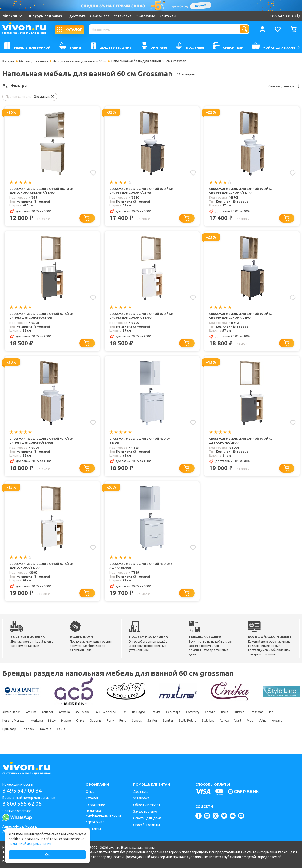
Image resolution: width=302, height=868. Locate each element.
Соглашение (95, 805)
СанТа (157, 738)
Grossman (10, 729)
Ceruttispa (204, 721)
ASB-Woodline (124, 721)
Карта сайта (95, 822)
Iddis (29, 729)
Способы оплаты (147, 825)
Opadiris (149, 729)
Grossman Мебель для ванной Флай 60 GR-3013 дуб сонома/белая (141, 321)
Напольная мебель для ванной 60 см (87, 61)
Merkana (78, 729)
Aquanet (54, 721)
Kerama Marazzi (52, 729)
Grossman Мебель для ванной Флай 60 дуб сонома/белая (37, 574)
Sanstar (237, 729)
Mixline (113, 729)
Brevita (184, 721)
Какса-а (138, 738)
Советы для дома (147, 818)
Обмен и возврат (147, 805)
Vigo (39, 738)
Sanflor (218, 729)
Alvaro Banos (12, 721)
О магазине (146, 16)
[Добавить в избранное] (93, 172)
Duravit (282, 721)
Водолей (118, 738)
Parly (167, 729)
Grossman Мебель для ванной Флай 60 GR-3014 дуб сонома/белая (240, 191)
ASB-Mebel (97, 721)
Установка (123, 16)
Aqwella (74, 721)
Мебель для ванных (36, 61)
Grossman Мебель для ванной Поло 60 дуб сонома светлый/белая (37, 193)
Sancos (199, 729)
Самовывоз (100, 16)
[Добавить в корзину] (89, 223)
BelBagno (163, 721)
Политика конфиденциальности (103, 813)
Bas (146, 721)
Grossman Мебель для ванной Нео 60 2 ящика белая (141, 574)
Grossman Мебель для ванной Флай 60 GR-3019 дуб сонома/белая (41, 447)
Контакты (168, 16)
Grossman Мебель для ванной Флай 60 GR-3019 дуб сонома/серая (240, 321)
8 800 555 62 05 (24, 804)
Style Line (284, 729)
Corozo (247, 721)
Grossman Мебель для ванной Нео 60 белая (141, 447)
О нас (90, 792)
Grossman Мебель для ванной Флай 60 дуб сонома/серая (237, 447)
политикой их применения (30, 844)
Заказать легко (145, 812)
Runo (182, 729)
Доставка (78, 16)
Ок (47, 855)
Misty (96, 729)
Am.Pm (35, 721)
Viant (24, 738)
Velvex (7, 738)
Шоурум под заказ (46, 16)
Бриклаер (95, 738)
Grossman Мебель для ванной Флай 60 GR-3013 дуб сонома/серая (40, 321)
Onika (131, 729)
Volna (55, 738)
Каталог (9, 61)
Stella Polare (259, 729)
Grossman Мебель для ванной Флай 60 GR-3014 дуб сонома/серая (140, 191)
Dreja (265, 721)
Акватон (73, 738)
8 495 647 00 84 (24, 791)
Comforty (227, 721)
